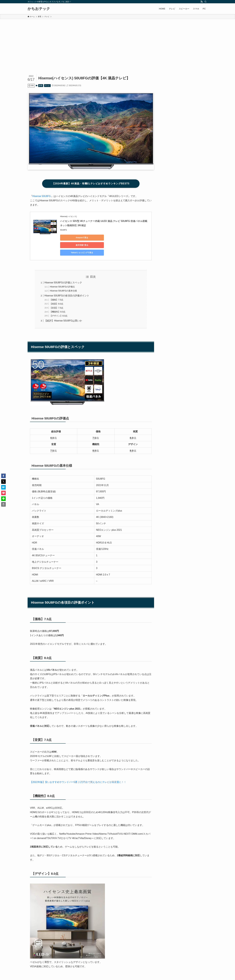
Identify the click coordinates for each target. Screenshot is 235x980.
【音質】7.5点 (57, 293)
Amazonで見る (74, 238)
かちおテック (39, 9)
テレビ (47, 86)
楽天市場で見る (102, 238)
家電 (41, 86)
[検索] (205, 2)
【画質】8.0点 (57, 289)
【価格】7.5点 (57, 285)
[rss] (202, 2)
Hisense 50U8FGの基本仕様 (63, 276)
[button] (3, 476)
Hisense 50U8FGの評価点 (62, 272)
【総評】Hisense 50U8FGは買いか (63, 306)
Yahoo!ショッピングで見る (131, 238)
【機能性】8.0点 (58, 297)
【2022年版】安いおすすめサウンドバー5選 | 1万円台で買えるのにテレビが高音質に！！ (78, 767)
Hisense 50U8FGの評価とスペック (63, 268)
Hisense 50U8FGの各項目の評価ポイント (67, 281)
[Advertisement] (117, 42)
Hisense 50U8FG (42, 196)
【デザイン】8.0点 (59, 301)
